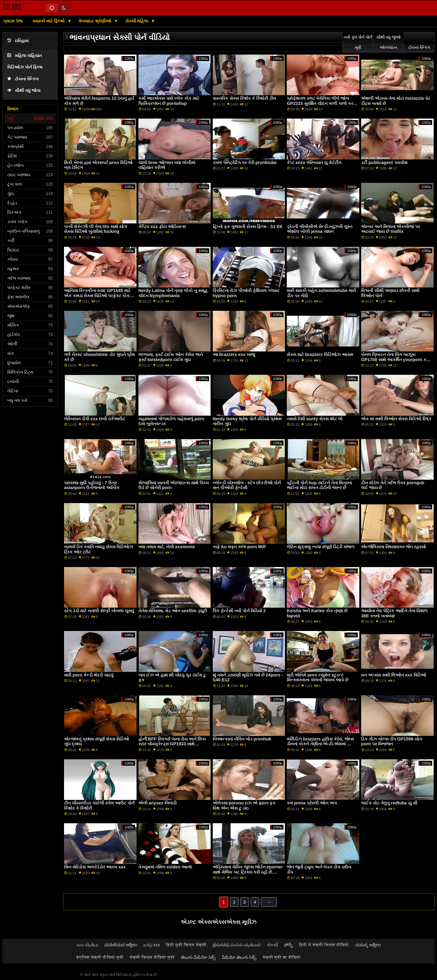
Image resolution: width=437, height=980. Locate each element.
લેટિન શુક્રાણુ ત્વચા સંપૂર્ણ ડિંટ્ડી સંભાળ (321, 547)
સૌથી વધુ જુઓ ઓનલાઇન (388, 42)
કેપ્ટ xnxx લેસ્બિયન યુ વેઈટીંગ (314, 163)
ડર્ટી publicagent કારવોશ (384, 163)
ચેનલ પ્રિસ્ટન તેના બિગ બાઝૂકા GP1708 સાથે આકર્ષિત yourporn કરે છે (395, 359)
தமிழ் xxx (152, 945)
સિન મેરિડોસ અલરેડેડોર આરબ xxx (95, 867)
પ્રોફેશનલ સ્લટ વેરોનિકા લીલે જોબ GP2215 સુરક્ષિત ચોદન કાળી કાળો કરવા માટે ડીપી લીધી (322, 103)
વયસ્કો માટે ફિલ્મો (49, 21)
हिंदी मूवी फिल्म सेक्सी (186, 945)
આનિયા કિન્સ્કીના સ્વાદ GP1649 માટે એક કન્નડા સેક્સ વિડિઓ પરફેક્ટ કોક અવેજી (97, 295)
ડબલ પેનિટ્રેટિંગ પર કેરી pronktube (245, 163)
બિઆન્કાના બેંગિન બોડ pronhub (242, 739)
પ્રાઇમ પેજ (13, 21)
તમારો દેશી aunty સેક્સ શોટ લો (315, 419)
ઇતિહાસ (18, 41)
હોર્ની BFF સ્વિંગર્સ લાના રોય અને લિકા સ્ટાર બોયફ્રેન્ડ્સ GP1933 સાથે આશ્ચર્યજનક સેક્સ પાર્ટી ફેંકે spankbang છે (172, 747)
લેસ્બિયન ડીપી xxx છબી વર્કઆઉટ (95, 419)
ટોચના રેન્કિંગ (23, 79)
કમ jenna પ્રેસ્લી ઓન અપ (312, 803)
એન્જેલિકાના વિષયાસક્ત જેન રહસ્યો (394, 547)
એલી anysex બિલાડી (158, 803)
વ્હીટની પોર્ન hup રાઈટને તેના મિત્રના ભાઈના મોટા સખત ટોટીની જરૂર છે (319, 485)
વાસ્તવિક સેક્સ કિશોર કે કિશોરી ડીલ (244, 98)
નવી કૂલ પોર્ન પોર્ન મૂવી (358, 42)
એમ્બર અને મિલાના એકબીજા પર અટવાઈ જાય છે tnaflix (391, 229)
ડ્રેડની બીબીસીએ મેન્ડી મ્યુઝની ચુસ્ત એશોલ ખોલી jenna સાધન (320, 229)
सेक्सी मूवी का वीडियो (282, 957)
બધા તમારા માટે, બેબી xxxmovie (167, 547)
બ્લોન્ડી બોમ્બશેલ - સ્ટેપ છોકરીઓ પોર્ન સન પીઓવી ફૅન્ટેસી (247, 485)
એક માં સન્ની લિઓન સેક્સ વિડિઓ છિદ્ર (396, 419)
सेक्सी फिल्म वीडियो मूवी (152, 957)
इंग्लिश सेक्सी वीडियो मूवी (100, 957)
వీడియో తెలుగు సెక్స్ (239, 957)
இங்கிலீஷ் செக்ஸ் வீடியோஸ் (237, 945)
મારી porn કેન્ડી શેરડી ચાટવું (89, 675)
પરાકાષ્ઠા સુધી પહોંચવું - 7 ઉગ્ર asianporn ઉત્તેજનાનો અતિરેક (92, 485)
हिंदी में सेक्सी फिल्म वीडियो (324, 945)
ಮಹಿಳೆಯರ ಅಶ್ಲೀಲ (121, 945)
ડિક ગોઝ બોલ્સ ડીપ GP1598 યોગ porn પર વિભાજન (392, 742)
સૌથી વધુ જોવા (24, 91)
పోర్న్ (288, 945)
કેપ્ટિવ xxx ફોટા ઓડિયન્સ (162, 227)
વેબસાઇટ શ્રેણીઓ (95, 21)
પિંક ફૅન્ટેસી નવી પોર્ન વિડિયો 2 (239, 611)
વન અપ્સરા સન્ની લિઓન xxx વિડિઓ (394, 675)
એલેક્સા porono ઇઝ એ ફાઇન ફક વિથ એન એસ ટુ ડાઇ (244, 805)
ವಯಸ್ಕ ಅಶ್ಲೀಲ (368, 945)
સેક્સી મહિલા (137, 21)
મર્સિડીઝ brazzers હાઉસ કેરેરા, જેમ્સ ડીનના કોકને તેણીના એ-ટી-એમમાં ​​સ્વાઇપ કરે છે (320, 744)
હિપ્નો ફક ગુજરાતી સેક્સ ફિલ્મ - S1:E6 (248, 227)
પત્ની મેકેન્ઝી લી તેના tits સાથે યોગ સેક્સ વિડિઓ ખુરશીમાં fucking (95, 229)
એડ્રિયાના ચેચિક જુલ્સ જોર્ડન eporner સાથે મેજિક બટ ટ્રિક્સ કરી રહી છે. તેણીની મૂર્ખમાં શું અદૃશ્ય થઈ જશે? (248, 872)
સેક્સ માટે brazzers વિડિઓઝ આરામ (320, 354)
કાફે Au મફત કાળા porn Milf (239, 547)
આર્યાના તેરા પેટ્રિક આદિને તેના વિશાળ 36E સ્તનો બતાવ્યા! (394, 613)
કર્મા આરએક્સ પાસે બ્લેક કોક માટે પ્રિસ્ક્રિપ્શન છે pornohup (169, 101)
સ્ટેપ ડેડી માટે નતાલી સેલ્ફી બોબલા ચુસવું (99, 611)
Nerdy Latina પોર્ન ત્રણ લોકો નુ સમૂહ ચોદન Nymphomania (173, 293)
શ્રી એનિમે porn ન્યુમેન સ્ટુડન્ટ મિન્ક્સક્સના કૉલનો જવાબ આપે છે (318, 678)
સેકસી (273, 945)
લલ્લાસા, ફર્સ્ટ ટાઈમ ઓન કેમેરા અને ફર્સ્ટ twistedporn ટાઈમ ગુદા (171, 357)
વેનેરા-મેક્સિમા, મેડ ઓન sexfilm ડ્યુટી (173, 611)
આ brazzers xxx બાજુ (234, 354)
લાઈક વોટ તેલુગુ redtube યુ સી (389, 803)
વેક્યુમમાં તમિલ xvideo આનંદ (165, 867)
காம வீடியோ (87, 945)
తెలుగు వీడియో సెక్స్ (198, 957)
